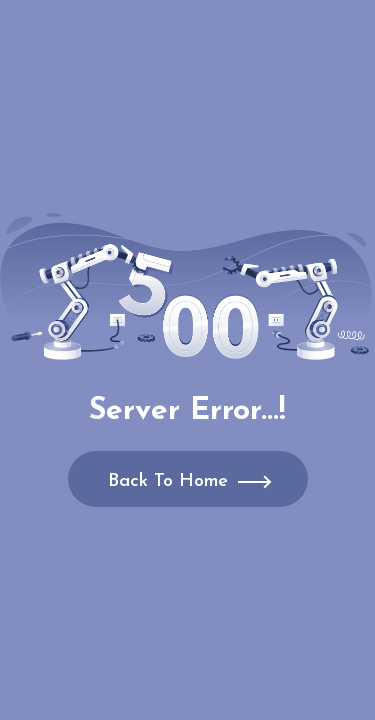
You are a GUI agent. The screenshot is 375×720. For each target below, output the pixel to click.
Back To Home (168, 481)
